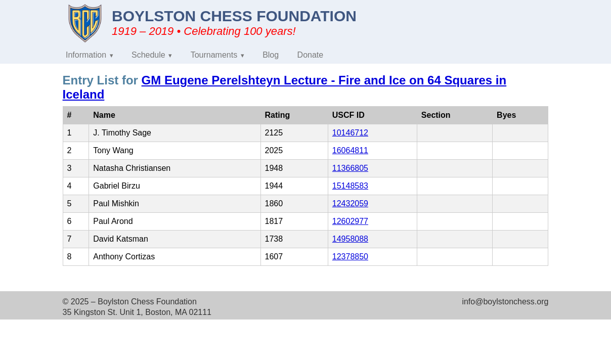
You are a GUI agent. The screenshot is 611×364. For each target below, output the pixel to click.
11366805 (350, 168)
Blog (271, 55)
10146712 (350, 133)
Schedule (148, 55)
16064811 (350, 150)
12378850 (350, 257)
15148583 (350, 186)
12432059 (350, 203)
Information (86, 55)
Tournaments (214, 55)
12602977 (350, 221)
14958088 (350, 239)
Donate (311, 55)
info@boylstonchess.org (505, 302)
